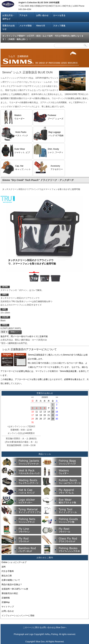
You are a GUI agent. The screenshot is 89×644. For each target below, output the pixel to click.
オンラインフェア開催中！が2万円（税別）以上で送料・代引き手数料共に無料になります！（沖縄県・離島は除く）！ (43, 38)
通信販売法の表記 (10, 593)
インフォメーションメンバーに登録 (18, 616)
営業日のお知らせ (9, 27)
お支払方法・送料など (9, 17)
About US (41, 26)
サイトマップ (8, 607)
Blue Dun (60, 627)
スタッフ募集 (59, 26)
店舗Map (6, 602)
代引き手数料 (8, 571)
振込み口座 (7, 576)
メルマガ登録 (25, 26)
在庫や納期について (11, 580)
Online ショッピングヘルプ (14, 562)
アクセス (23, 15)
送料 (4, 567)
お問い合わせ (42, 15)
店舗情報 (6, 598)
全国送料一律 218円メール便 (15, 589)
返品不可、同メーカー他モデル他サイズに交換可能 (24, 336)
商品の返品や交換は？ (12, 584)
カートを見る (59, 15)
